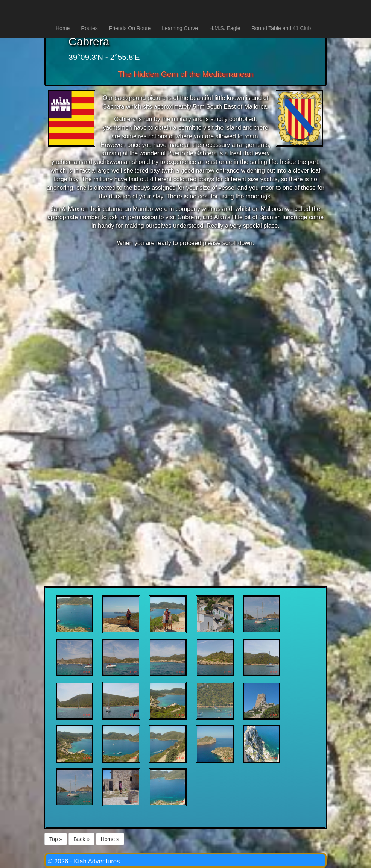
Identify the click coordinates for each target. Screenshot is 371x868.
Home (63, 28)
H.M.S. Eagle (225, 28)
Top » (56, 839)
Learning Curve (180, 28)
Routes (89, 28)
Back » (81, 839)
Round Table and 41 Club (281, 28)
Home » (110, 839)
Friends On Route (130, 28)
